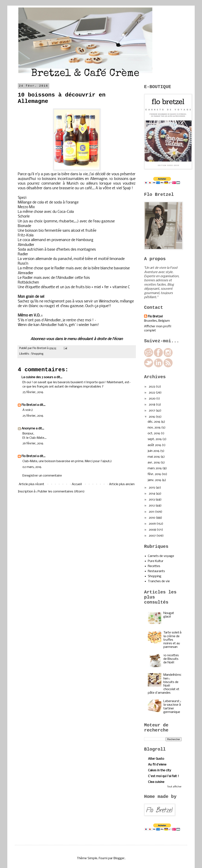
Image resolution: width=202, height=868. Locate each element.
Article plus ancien (122, 484)
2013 (152, 500)
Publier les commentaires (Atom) (61, 492)
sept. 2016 (155, 439)
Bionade (24, 226)
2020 (153, 399)
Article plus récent (31, 484)
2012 (152, 506)
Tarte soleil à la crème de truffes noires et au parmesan (172, 640)
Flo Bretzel (29, 405)
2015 (152, 488)
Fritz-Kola (26, 235)
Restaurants (156, 571)
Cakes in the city (160, 770)
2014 (152, 494)
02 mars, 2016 (32, 467)
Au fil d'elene (157, 765)
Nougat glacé (169, 615)
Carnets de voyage (161, 556)
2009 (153, 524)
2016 (152, 417)
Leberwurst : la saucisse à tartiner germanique (172, 707)
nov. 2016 (154, 428)
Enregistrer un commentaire (42, 476)
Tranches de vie (159, 581)
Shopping (37, 354)
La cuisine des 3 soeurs (37, 377)
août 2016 (155, 445)
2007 (153, 536)
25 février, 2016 (33, 392)
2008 (153, 530)
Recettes (154, 566)
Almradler (26, 273)
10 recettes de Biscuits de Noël (171, 659)
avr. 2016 (154, 463)
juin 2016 (154, 451)
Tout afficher (174, 787)
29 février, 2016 (33, 444)
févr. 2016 (155, 474)
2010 (152, 518)
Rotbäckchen (28, 283)
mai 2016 (154, 457)
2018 (152, 405)
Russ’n (23, 264)
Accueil (77, 484)
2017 (152, 411)
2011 (152, 512)
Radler (23, 254)
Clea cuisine (156, 782)
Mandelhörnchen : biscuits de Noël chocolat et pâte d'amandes (165, 684)
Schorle (24, 217)
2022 (152, 393)
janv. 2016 (155, 480)
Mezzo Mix (26, 207)
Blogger (119, 858)
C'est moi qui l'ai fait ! (163, 776)
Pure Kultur (156, 561)
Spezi (23, 198)
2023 (152, 387)
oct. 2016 (154, 433)
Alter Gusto (156, 759)
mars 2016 (155, 468)
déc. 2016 (154, 422)
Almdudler (26, 245)
